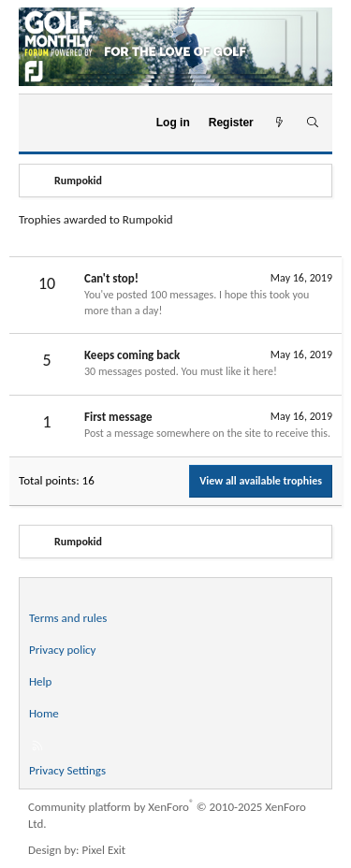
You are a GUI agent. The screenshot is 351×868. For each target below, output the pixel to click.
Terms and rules (68, 618)
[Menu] (41, 123)
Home (44, 713)
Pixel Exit (104, 850)
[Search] (312, 123)
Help (40, 681)
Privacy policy (63, 650)
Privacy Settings (67, 770)
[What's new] (279, 123)
